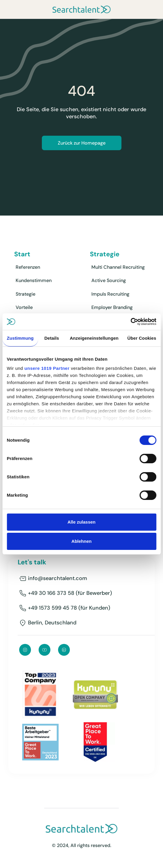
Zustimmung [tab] (20, 338)
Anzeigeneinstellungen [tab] (94, 338)
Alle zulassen (81, 522)
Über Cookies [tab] (142, 338)
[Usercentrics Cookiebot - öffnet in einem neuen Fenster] (130, 322)
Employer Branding (112, 307)
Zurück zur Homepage (82, 143)
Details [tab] (52, 338)
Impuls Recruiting (110, 294)
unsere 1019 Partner (47, 368)
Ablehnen (81, 541)
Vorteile (24, 307)
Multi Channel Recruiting (118, 267)
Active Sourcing (109, 280)
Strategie (25, 294)
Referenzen (28, 267)
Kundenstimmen (34, 280)
